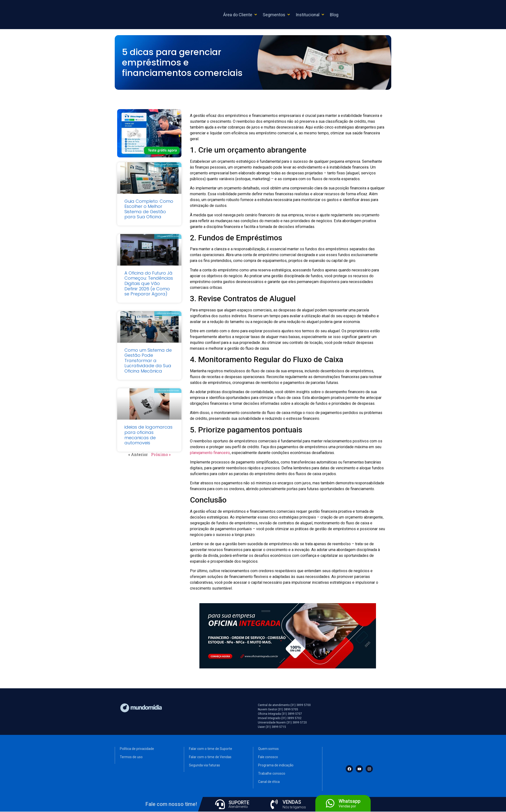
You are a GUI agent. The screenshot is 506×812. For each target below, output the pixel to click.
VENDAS (292, 802)
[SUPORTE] (220, 804)
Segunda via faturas (204, 765)
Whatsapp (350, 801)
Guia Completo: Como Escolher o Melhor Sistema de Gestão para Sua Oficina (149, 209)
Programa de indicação (276, 765)
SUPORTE (239, 803)
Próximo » (161, 454)
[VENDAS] (274, 804)
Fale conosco (268, 757)
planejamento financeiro (210, 453)
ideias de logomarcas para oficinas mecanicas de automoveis (148, 435)
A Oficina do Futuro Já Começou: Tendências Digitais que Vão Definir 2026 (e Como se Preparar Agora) (149, 283)
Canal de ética (269, 782)
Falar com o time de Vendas (210, 757)
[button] (241, 15)
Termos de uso (131, 757)
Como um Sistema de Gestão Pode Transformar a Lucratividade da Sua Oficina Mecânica (148, 361)
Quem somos (268, 749)
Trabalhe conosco (272, 773)
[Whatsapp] (330, 803)
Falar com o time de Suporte (211, 749)
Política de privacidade (137, 749)
